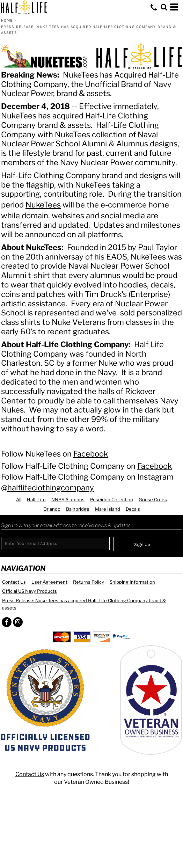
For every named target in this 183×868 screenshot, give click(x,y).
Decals (133, 509)
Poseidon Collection (112, 499)
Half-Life (36, 499)
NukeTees (43, 205)
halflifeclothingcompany (51, 488)
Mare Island (108, 509)
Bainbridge (78, 509)
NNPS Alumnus (68, 499)
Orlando (52, 509)
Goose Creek (153, 499)
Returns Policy (89, 582)
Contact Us (14, 582)
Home (7, 20)
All (19, 499)
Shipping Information (132, 582)
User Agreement (49, 582)
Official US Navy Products (30, 591)
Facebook (91, 454)
